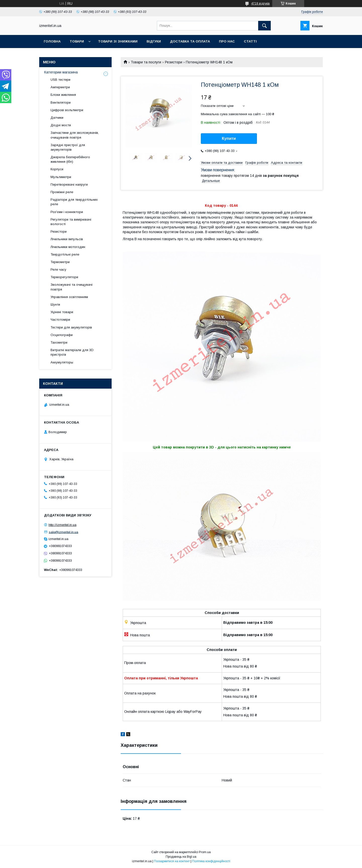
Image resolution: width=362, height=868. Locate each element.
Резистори (174, 62)
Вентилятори (61, 102)
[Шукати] (264, 26)
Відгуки (154, 41)
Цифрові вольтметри (67, 110)
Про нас (227, 41)
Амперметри (60, 87)
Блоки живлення (63, 95)
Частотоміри (60, 320)
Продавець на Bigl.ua (181, 857)
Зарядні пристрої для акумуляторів (68, 147)
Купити (229, 138)
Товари (77, 41)
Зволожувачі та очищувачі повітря (72, 287)
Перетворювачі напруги (69, 184)
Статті (250, 41)
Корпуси (57, 169)
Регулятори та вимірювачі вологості (71, 222)
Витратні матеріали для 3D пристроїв (72, 352)
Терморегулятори (64, 277)
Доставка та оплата (190, 41)
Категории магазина (61, 72)
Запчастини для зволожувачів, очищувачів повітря (75, 135)
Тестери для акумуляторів (71, 327)
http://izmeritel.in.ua (62, 525)
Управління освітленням (69, 297)
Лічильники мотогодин (68, 247)
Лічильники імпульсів (67, 239)
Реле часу (58, 270)
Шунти (55, 304)
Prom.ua (205, 852)
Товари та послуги (146, 62)
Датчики (57, 118)
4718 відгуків (260, 4)
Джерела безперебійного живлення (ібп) (70, 159)
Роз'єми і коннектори (67, 212)
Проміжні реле (62, 192)
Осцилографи (62, 335)
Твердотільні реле (65, 254)
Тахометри (59, 342)
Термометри (60, 262)
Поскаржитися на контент (172, 861)
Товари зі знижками (118, 41)
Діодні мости (61, 125)
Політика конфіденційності (211, 861)
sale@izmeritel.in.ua (63, 532)
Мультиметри (61, 177)
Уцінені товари (62, 312)
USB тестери (60, 80)
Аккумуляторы (62, 362)
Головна (52, 41)
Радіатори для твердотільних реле (74, 202)
